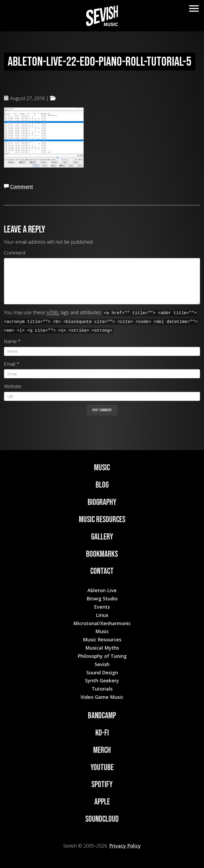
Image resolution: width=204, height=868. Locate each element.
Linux (102, 615)
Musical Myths (102, 648)
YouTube (102, 768)
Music (102, 468)
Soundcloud (102, 819)
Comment (22, 186)
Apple (102, 802)
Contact (102, 571)
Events (102, 607)
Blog (102, 485)
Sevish (102, 664)
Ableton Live (102, 590)
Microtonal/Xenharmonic (102, 623)
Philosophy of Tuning (102, 656)
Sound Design (102, 672)
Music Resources (102, 520)
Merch (102, 750)
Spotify (102, 785)
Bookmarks (102, 554)
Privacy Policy (125, 846)
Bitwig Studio (102, 599)
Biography (102, 502)
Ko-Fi (102, 733)
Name (10, 341)
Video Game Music (102, 697)
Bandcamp (102, 716)
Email (10, 364)
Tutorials (102, 689)
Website (13, 386)
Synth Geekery (102, 680)
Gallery (102, 537)
